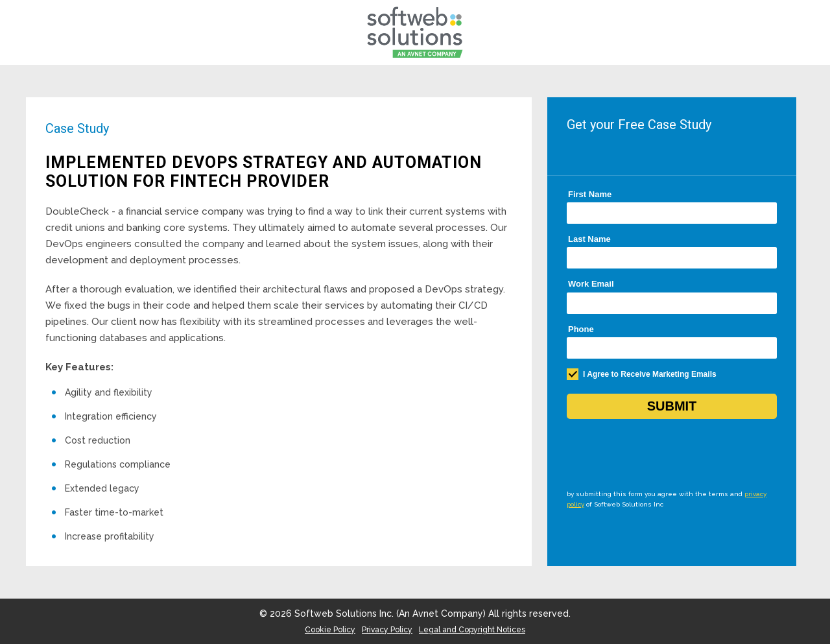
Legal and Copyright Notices (472, 630)
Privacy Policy (387, 630)
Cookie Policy (330, 630)
